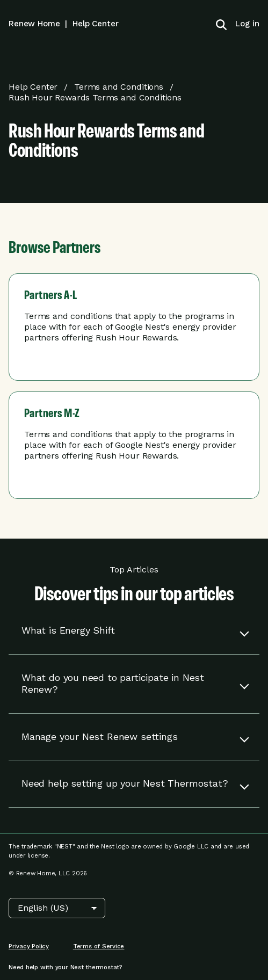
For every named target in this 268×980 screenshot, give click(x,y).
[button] (134, 631)
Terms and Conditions (119, 87)
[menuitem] (243, 24)
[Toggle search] (221, 24)
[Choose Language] (57, 908)
